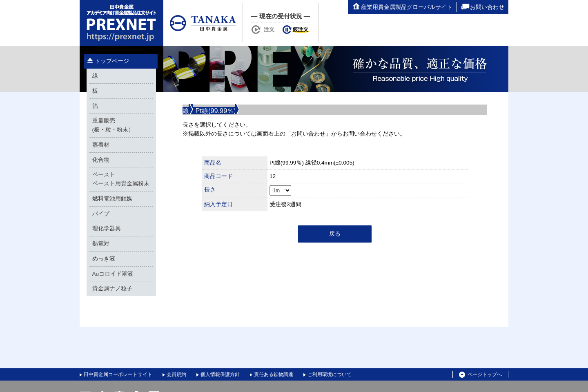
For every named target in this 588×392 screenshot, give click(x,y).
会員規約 (176, 374)
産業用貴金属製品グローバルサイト (402, 7)
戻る (335, 234)
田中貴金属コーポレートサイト (118, 374)
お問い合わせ (483, 7)
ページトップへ (480, 375)
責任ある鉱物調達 (274, 374)
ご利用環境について (330, 374)
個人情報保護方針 (220, 374)
